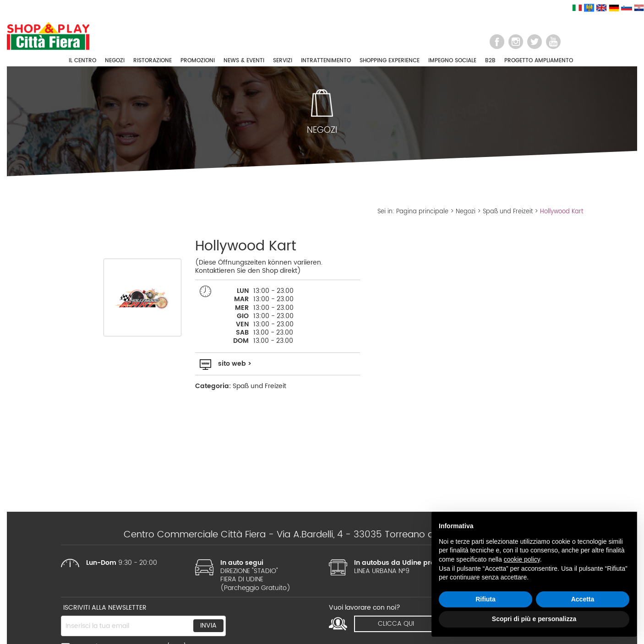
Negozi (466, 212)
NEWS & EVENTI (244, 61)
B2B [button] (490, 61)
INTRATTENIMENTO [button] (326, 61)
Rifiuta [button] (486, 599)
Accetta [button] (583, 599)
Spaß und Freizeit (508, 212)
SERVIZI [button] (283, 61)
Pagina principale (422, 212)
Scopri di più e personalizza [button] (534, 619)
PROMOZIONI (198, 61)
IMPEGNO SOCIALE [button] (452, 61)
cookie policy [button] (522, 559)
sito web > (235, 364)
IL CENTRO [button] (82, 61)
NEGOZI (115, 61)
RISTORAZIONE (153, 61)
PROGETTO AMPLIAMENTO (539, 61)
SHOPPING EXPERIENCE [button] (390, 61)
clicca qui (396, 624)
